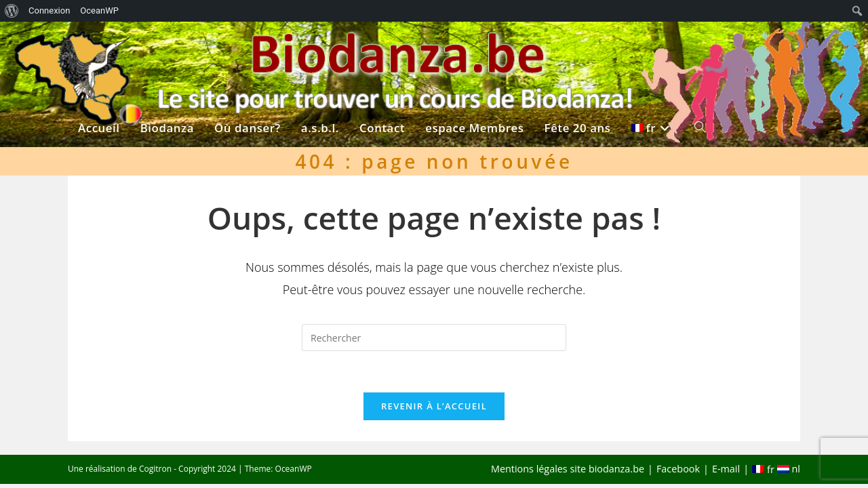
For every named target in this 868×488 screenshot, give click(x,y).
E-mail (726, 469)
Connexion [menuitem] (49, 11)
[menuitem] (12, 11)
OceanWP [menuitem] (99, 11)
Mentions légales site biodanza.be (568, 469)
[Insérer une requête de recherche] (434, 338)
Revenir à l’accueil (434, 406)
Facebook (678, 469)
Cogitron (155, 469)
